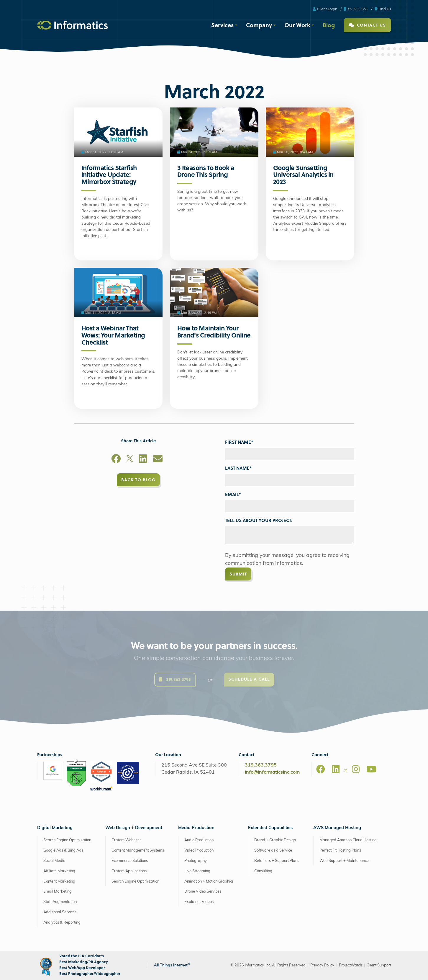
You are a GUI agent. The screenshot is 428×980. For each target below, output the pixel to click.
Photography (196, 861)
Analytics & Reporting (62, 923)
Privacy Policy (322, 965)
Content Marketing (59, 882)
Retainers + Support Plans (277, 861)
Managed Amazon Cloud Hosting (348, 840)
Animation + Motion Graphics (209, 882)
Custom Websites (126, 840)
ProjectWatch (350, 965)
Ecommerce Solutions (130, 861)
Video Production (199, 851)
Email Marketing (58, 892)
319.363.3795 (356, 9)
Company (259, 25)
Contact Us (367, 25)
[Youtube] (371, 769)
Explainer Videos (199, 902)
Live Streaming (197, 871)
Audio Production (199, 840)
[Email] (158, 460)
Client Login (325, 9)
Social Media (54, 861)
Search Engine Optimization (67, 840)
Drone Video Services (203, 892)
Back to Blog (138, 480)
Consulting (263, 871)
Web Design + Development (134, 828)
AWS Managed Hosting (337, 828)
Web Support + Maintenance (344, 861)
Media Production (196, 828)
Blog (329, 25)
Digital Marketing (55, 828)
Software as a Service (273, 851)
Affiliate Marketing (59, 871)
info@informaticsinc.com (272, 772)
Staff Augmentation (60, 902)
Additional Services (60, 912)
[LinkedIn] (143, 460)
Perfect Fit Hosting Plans (340, 851)
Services (222, 25)
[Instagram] (356, 769)
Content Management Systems (138, 851)
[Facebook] (116, 460)
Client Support (379, 965)
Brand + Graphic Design (275, 840)
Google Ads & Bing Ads (63, 851)
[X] (130, 460)
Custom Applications (129, 871)
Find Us (383, 9)
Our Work (297, 25)
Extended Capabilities (270, 828)
